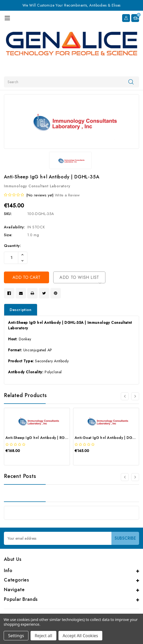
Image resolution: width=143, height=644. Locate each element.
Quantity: (12, 246)
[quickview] (19, 460)
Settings (16, 636)
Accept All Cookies (80, 636)
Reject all (43, 636)
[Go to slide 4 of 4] (125, 396)
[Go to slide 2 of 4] (135, 396)
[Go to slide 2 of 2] (125, 477)
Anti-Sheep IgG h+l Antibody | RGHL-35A (41, 438)
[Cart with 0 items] (135, 18)
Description (21, 310)
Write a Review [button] (67, 195)
